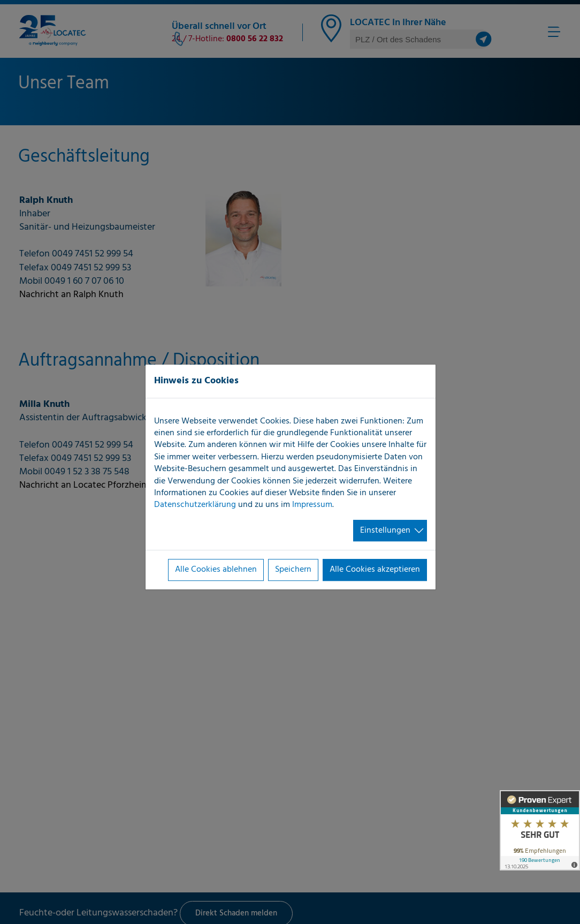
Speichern (293, 570)
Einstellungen (385, 531)
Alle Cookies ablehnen (216, 570)
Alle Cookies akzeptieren (375, 570)
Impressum (312, 505)
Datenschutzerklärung (195, 505)
